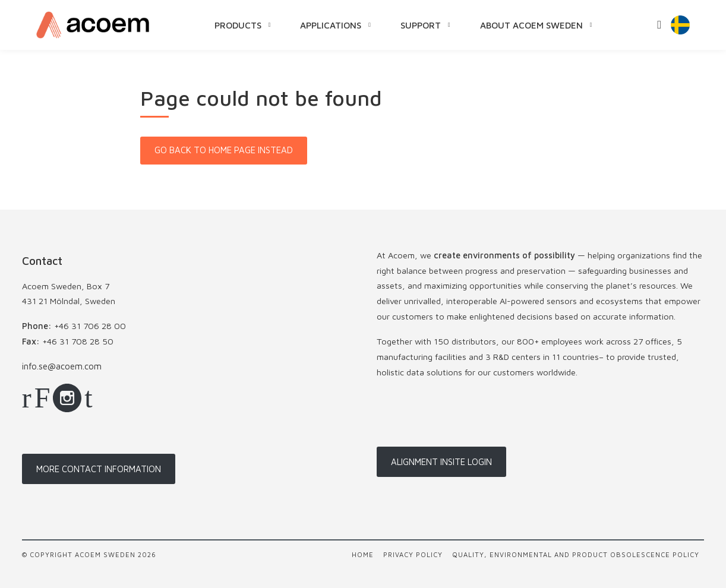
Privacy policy (413, 554)
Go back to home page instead (224, 150)
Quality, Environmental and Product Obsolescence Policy (576, 554)
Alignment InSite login (441, 462)
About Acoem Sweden (531, 25)
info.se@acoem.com (62, 366)
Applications (331, 25)
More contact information (99, 469)
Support (421, 25)
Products (238, 25)
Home (363, 554)
